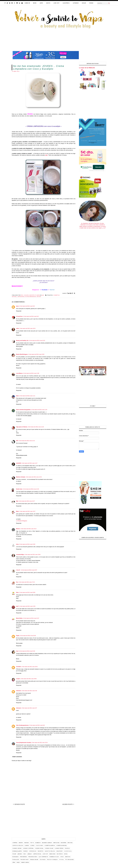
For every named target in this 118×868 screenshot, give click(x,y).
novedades (15, 857)
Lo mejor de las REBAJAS (87, 68)
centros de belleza (18, 845)
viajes (18, 862)
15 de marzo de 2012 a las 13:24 (39, 743)
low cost (45, 854)
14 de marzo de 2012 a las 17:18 (26, 582)
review (39, 297)
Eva (17, 582)
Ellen (17, 592)
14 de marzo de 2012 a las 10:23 (37, 341)
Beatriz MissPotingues (22, 354)
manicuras (52, 854)
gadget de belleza (50, 851)
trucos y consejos (52, 860)
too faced (43, 860)
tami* (17, 606)
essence (26, 851)
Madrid (21, 843)
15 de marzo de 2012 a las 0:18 (29, 691)
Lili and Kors (19, 316)
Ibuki (17, 396)
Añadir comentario (17, 757)
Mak (17, 501)
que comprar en (43, 857)
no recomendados (31, 297)
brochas (70, 843)
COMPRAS (15, 843)
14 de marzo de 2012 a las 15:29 (27, 544)
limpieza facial (37, 854)
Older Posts (69, 804)
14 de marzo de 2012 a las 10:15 (27, 328)
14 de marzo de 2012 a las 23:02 (28, 636)
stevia (62, 857)
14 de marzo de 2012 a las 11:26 (36, 427)
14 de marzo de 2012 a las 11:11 (27, 396)
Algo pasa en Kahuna (22, 427)
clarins (27, 845)
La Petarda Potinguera (22, 521)
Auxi (17, 651)
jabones (20, 854)
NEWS (35, 3)
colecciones (39, 845)
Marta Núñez (19, 618)
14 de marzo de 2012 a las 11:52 (34, 477)
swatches (68, 857)
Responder (19, 311)
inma (17, 544)
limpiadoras (21, 297)
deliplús (67, 848)
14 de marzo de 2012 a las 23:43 (29, 667)
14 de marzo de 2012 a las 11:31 (27, 441)
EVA (17, 441)
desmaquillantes (17, 851)
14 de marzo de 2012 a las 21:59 (27, 606)
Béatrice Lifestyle (21, 477)
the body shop (24, 860)
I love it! (18, 570)
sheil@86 (18, 463)
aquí (46, 155)
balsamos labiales (47, 843)
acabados (38, 843)
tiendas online (34, 860)
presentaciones (33, 857)
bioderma (63, 843)
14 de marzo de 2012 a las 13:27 (27, 501)
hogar (14, 854)
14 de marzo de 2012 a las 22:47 (31, 618)
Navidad (27, 843)
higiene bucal (68, 851)
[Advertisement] (44, 822)
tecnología (16, 860)
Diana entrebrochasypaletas (23, 410)
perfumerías (23, 857)
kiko (25, 854)
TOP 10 (32, 843)
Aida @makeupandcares (22, 725)
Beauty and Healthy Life (22, 341)
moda (66, 854)
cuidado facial (39, 848)
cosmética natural (61, 845)
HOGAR (84, 3)
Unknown (19, 691)
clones (32, 845)
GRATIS (48, 3)
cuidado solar (49, 848)
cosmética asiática (50, 845)
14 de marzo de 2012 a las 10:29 (36, 354)
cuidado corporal (28, 848)
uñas (14, 862)
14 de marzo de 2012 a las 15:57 (29, 570)
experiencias (33, 851)
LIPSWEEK (76, 3)
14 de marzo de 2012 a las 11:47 (29, 463)
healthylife (59, 851)
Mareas (18, 529)
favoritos (40, 851)
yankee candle (25, 862)
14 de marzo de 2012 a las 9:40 (27, 306)
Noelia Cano (19, 489)
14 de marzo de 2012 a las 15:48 (32, 555)
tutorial (61, 860)
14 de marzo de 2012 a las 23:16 (27, 651)
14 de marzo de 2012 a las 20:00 (27, 592)
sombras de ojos (54, 857)
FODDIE (91, 3)
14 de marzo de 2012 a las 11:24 (39, 410)
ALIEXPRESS (66, 3)
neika (17, 328)
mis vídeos (60, 854)
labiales (29, 854)
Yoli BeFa (19, 667)
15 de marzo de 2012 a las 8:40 (37, 725)
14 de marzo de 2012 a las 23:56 (28, 679)
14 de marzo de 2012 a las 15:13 (28, 529)
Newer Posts (19, 804)
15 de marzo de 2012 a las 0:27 (29, 708)
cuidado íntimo (59, 848)
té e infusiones (70, 860)
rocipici (18, 679)
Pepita (18, 636)
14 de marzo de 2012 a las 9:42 (31, 316)
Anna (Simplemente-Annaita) (24, 743)
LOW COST (56, 3)
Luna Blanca (19, 373)
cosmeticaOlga (20, 555)
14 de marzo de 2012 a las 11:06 (31, 373)
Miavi (17, 511)
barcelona (56, 843)
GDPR (41, 3)
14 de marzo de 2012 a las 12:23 (31, 489)
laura (17, 306)
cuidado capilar (17, 848)
